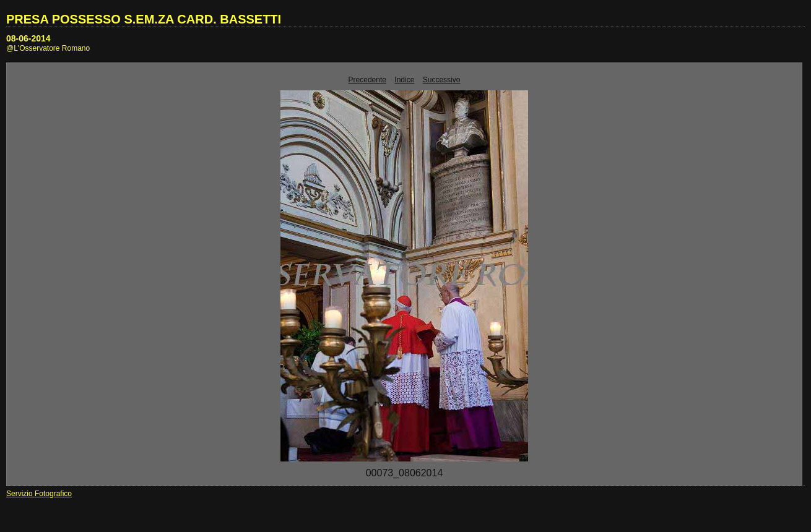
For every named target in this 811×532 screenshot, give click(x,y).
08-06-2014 (28, 38)
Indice (404, 80)
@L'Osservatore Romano (48, 48)
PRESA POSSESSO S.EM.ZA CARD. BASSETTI (144, 19)
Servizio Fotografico (39, 494)
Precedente (367, 80)
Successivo (442, 80)
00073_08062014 (405, 473)
